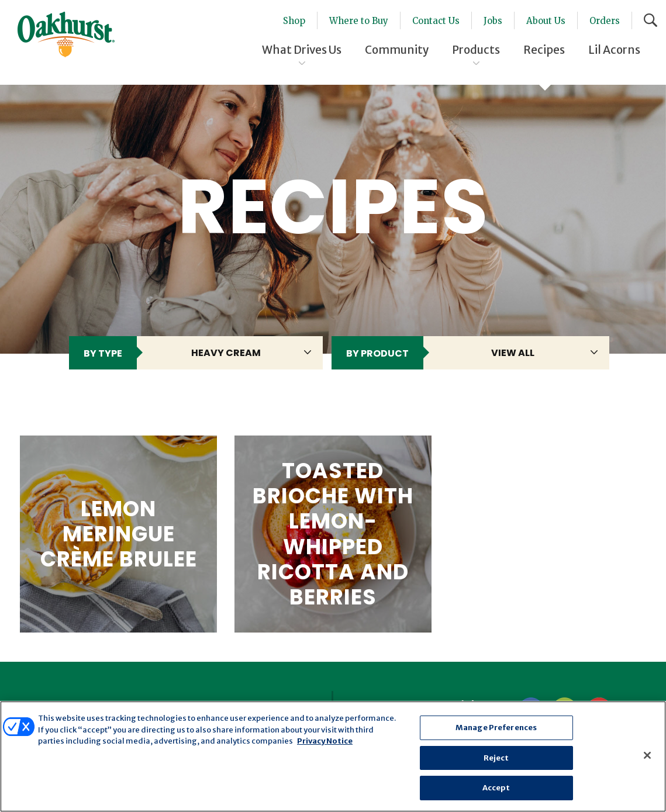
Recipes (544, 50)
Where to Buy (359, 21)
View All (513, 353)
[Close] (647, 755)
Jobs (493, 21)
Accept (496, 788)
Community (397, 50)
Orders (605, 21)
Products (476, 50)
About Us (546, 21)
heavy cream (226, 353)
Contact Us (436, 21)
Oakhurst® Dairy (66, 34)
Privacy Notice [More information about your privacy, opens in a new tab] (325, 741)
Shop (294, 21)
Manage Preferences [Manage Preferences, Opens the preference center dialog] (496, 728)
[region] (333, 756)
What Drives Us (302, 50)
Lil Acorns (614, 50)
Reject (496, 758)
